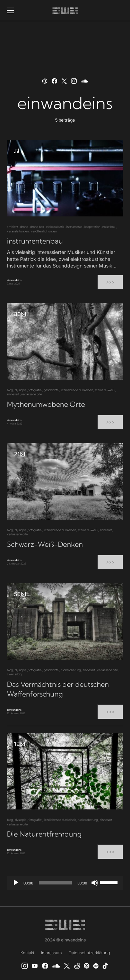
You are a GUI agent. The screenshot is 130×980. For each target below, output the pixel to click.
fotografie (35, 390)
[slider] (55, 883)
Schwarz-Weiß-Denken (45, 544)
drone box (37, 227)
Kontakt (27, 953)
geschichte (51, 390)
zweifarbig (14, 674)
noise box (109, 227)
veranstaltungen (18, 231)
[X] (67, 966)
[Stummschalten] (95, 883)
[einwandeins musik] (45, 966)
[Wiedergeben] (16, 883)
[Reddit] (77, 966)
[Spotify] (96, 966)
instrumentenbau (35, 241)
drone (24, 227)
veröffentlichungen (44, 231)
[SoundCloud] (56, 966)
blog (10, 390)
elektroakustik (55, 227)
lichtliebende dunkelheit (77, 390)
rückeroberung (71, 670)
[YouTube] (35, 966)
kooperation (92, 227)
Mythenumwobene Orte (46, 404)
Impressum (51, 953)
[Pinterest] (86, 966)
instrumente (74, 227)
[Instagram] (25, 966)
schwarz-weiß (105, 390)
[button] (10, 10)
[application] (65, 883)
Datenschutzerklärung (89, 953)
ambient (12, 227)
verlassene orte (32, 394)
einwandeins (14, 280)
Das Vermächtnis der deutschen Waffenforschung (58, 689)
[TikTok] (105, 966)
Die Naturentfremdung (44, 834)
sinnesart (13, 394)
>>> (110, 282)
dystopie (21, 390)
